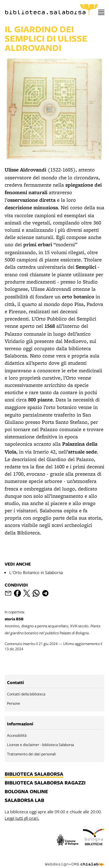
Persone (14, 703)
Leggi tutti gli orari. (22, 818)
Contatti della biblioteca (26, 694)
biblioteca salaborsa (34, 774)
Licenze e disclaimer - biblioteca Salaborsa (40, 745)
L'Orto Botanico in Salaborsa (36, 572)
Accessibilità (17, 735)
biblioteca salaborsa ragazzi (45, 783)
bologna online (26, 792)
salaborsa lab (24, 800)
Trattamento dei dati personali (31, 754)
